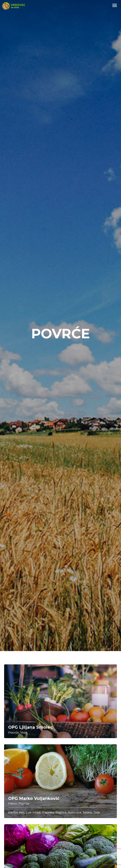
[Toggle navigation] (115, 6)
